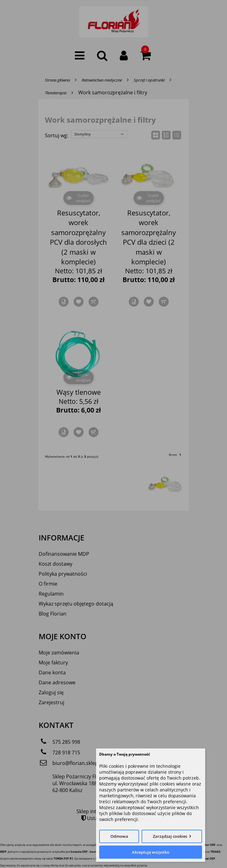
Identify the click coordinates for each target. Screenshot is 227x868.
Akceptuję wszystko (151, 852)
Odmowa (119, 836)
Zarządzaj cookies (170, 836)
